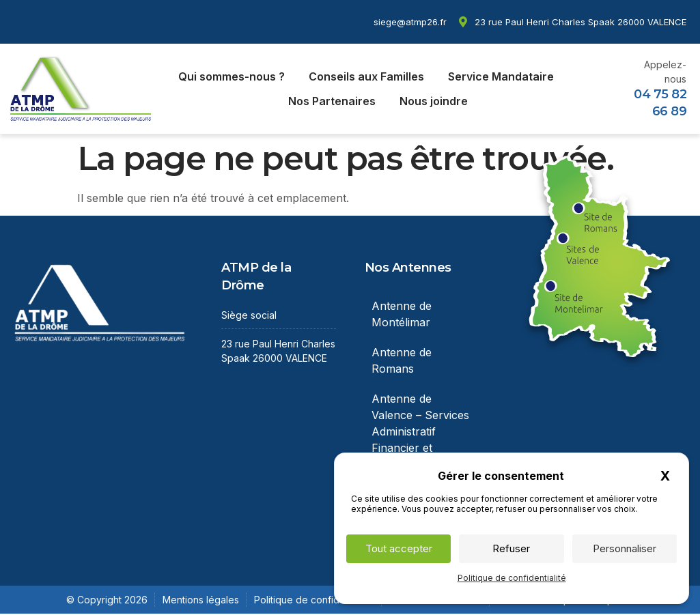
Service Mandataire (501, 76)
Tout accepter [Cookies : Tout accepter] (399, 548)
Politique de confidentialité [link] (512, 578)
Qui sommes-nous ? (232, 76)
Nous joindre (434, 101)
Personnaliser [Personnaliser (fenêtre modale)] (625, 548)
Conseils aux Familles (366, 76)
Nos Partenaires (332, 101)
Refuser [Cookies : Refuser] (511, 548)
